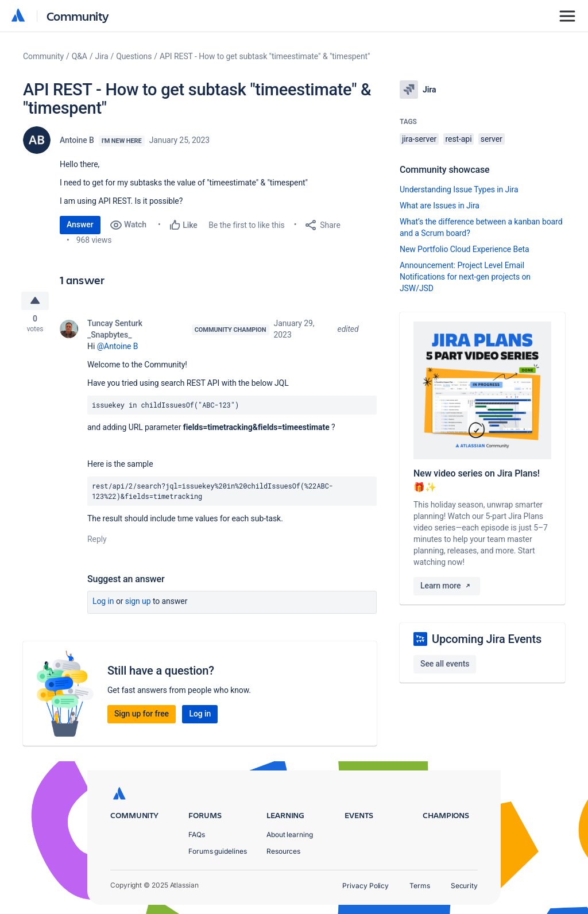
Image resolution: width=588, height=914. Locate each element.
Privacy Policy (365, 886)
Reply (97, 541)
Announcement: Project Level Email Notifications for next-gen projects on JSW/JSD (465, 277)
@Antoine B (118, 348)
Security (464, 886)
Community (78, 16)
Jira (102, 56)
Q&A (80, 56)
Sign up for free (142, 715)
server (492, 139)
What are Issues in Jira (440, 206)
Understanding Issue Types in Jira (459, 189)
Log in (103, 603)
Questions (134, 56)
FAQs (197, 834)
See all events (445, 664)
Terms (420, 886)
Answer (80, 224)
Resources (283, 851)
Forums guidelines (218, 851)
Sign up (138, 603)
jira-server (419, 139)
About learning (290, 834)
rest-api (459, 139)
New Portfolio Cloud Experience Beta (465, 249)
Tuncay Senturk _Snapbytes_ (115, 331)
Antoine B (77, 140)
